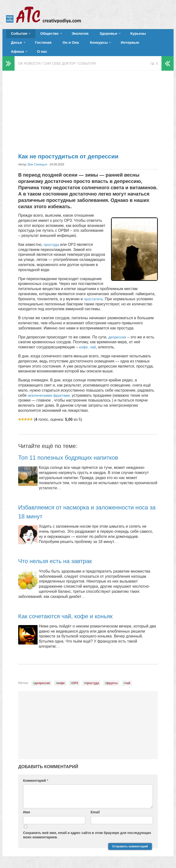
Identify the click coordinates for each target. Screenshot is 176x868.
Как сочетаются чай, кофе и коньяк (73, 613)
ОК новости (29, 61)
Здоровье (96, 35)
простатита (94, 296)
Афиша (115, 47)
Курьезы (123, 35)
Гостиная (18, 47)
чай (128, 680)
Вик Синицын (37, 162)
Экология (73, 35)
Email (95, 809)
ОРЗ (75, 680)
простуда (52, 241)
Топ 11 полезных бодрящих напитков (76, 454)
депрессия (118, 334)
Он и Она (41, 47)
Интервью (92, 47)
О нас (137, 47)
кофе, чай (88, 344)
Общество (45, 35)
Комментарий (36, 778)
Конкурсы (64, 47)
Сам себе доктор (60, 61)
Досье (142, 35)
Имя (27, 809)
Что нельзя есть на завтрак (61, 558)
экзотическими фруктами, (51, 392)
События (17, 35)
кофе (61, 680)
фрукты (112, 680)
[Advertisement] (88, 107)
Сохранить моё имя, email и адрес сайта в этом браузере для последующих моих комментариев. (87, 832)
